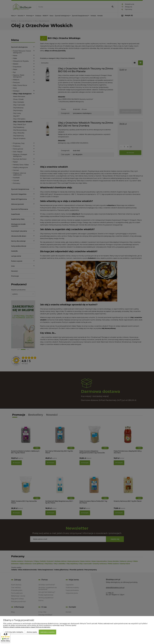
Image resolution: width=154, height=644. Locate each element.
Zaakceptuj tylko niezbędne (14, 632)
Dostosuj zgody (32, 632)
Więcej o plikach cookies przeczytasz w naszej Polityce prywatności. (27, 627)
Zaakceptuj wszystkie (47, 632)
